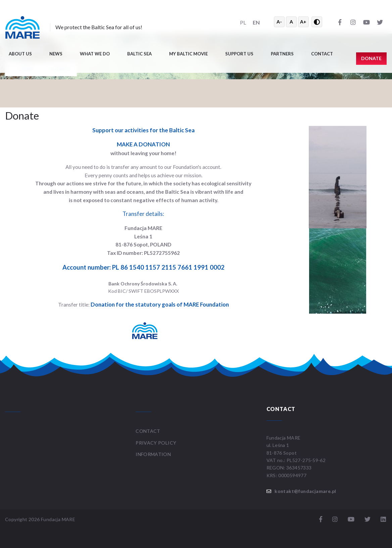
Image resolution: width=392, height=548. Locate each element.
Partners (282, 54)
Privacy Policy (156, 443)
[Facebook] (340, 22)
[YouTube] (366, 22)
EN (256, 22)
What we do (95, 54)
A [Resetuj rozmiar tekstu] (291, 22)
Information (153, 454)
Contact (322, 54)
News (56, 54)
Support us (239, 54)
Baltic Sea (139, 54)
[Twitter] (380, 22)
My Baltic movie (188, 54)
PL (243, 22)
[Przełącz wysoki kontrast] (317, 22)
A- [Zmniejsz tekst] (279, 22)
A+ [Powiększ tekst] (303, 22)
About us (20, 54)
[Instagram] (353, 22)
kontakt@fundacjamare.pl (305, 491)
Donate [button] (371, 58)
